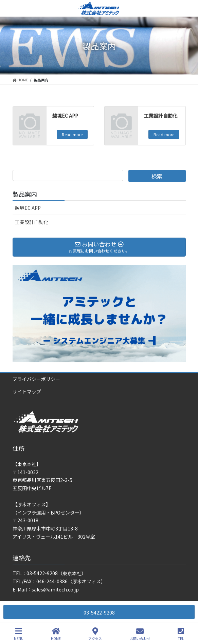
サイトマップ (27, 391)
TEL (181, 634)
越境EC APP (65, 116)
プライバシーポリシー (36, 379)
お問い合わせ (140, 634)
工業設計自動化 (161, 116)
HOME (56, 634)
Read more (72, 134)
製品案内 (25, 194)
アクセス (95, 634)
